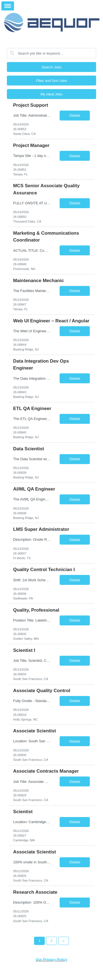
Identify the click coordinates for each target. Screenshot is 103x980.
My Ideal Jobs (51, 94)
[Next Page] (64, 941)
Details (75, 115)
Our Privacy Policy (51, 959)
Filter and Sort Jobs (51, 81)
